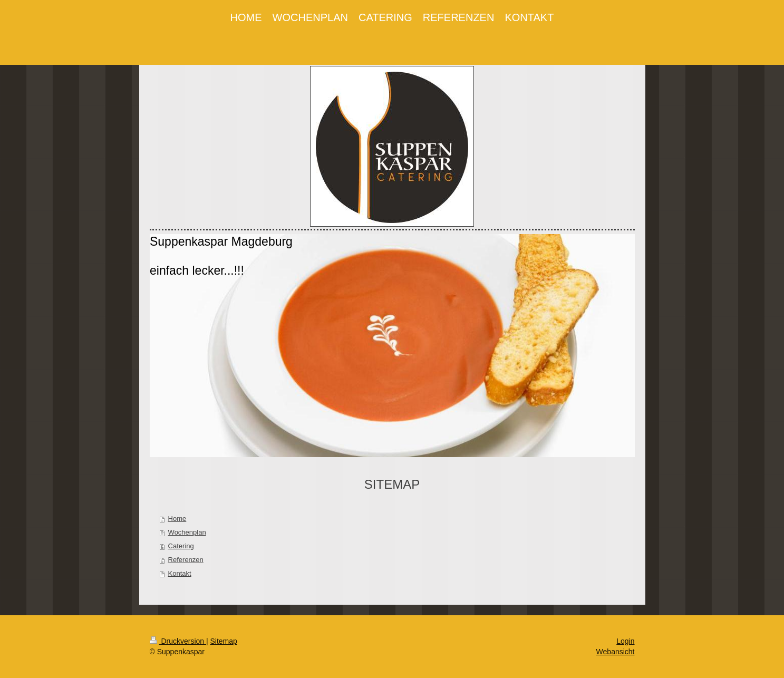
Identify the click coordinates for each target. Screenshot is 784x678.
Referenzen (186, 560)
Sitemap (224, 641)
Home (177, 519)
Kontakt (180, 573)
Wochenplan (187, 532)
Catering (181, 546)
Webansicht (616, 652)
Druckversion (178, 641)
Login (625, 641)
